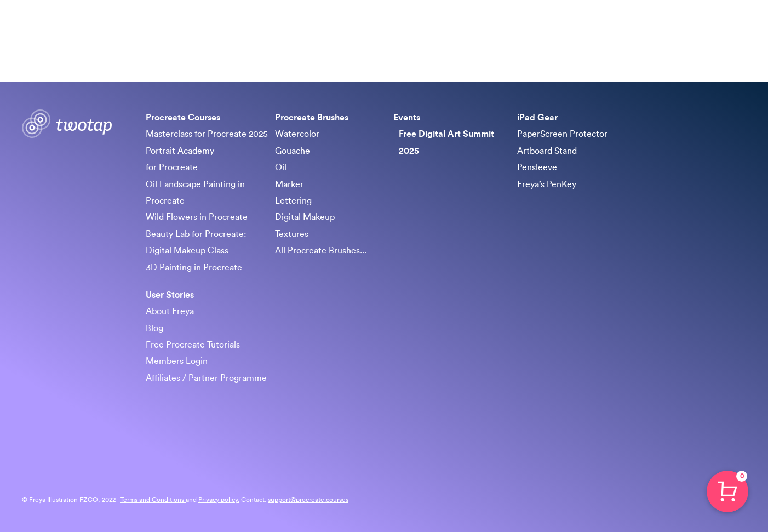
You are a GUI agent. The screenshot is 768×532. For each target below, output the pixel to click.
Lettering (293, 201)
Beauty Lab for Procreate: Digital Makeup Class (196, 242)
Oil (281, 167)
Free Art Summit (554, 27)
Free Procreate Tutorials (193, 345)
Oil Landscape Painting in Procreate (195, 193)
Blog (154, 328)
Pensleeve (537, 167)
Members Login (177, 361)
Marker (289, 184)
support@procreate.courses (308, 500)
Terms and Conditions (153, 500)
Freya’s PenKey (547, 184)
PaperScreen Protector (562, 134)
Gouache (293, 151)
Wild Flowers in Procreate (197, 217)
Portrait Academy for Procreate (180, 159)
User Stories (170, 295)
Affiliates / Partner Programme (206, 378)
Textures (292, 234)
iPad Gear (620, 27)
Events (407, 118)
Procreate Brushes (471, 27)
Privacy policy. (219, 500)
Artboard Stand (547, 151)
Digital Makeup (305, 217)
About (666, 27)
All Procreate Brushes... (321, 251)
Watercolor (297, 134)
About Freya (170, 311)
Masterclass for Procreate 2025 (207, 134)
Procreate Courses (383, 27)
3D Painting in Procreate (194, 268)
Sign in (730, 27)
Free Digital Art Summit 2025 (446, 142)
